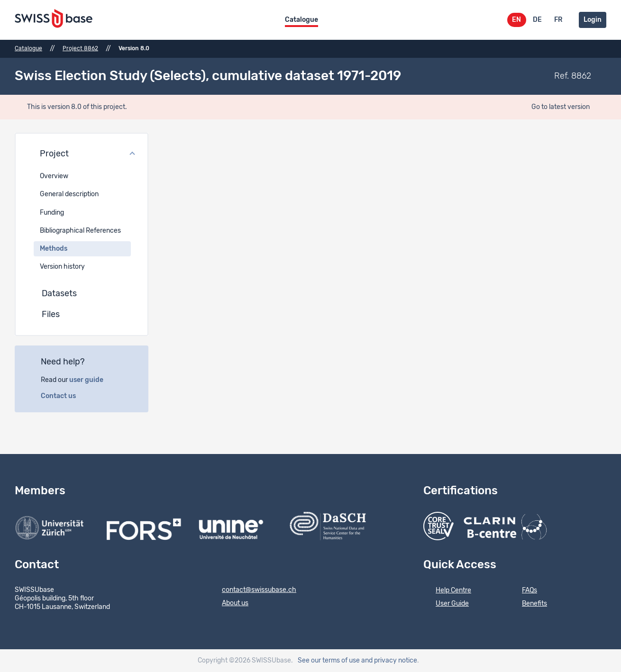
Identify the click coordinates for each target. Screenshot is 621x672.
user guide (91, 380)
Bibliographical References (80, 231)
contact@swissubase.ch (253, 590)
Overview (54, 176)
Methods (54, 249)
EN (516, 20)
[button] (82, 154)
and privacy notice (389, 661)
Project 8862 (80, 48)
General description (69, 194)
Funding (52, 213)
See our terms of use (329, 661)
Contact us (64, 396)
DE (537, 20)
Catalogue (301, 20)
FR (558, 20)
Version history (62, 267)
